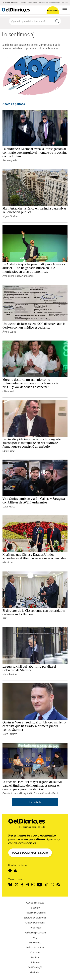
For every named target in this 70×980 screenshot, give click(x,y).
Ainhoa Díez (27, 276)
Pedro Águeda (10, 160)
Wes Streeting (33, 2)
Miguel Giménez (10, 216)
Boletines (35, 962)
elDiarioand (8, 391)
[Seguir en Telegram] (27, 885)
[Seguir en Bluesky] (10, 885)
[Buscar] (57, 21)
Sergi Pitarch (9, 451)
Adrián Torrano (34, 793)
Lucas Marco (9, 507)
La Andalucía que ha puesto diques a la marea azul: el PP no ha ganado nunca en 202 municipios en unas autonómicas (34, 268)
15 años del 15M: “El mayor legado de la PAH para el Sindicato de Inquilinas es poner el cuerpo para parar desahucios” (32, 786)
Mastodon (35, 972)
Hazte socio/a (53, 11)
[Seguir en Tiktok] (47, 885)
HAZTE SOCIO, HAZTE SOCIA (30, 853)
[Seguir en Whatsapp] (52, 885)
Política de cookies (35, 947)
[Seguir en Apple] (15, 871)
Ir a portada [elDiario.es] (35, 802)
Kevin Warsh (43, 2)
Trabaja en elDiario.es (35, 913)
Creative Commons (35, 923)
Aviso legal (35, 928)
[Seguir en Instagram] (33, 885)
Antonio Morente (11, 276)
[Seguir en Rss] (58, 885)
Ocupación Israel (55, 2)
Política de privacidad (35, 933)
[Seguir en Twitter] (17, 885)
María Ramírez (10, 674)
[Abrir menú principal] (65, 10)
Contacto (35, 952)
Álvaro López (9, 332)
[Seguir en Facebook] (22, 885)
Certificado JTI (35, 967)
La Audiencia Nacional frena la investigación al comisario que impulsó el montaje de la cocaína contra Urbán (35, 153)
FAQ (35, 938)
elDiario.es (8, 562)
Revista (35, 957)
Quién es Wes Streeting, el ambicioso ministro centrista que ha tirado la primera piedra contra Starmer (34, 726)
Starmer (23, 2)
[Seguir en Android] (10, 871)
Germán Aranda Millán (14, 793)
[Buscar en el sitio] (31, 21)
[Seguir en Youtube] (40, 885)
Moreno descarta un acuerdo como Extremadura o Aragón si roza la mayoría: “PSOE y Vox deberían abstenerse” (31, 383)
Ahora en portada (14, 104)
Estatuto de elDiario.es (35, 918)
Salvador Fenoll (51, 793)
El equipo (35, 908)
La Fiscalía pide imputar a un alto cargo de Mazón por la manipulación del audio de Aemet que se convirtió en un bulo (32, 443)
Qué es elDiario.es (35, 903)
